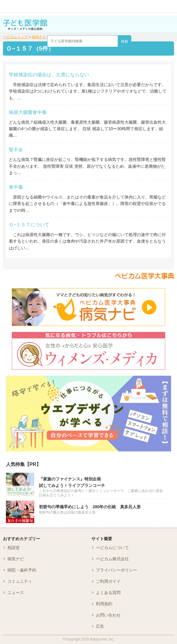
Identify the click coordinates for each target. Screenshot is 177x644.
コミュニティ (20, 581)
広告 (100, 626)
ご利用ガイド (108, 581)
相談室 (14, 548)
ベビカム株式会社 (112, 559)
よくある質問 (108, 593)
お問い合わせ (108, 615)
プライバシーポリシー (117, 570)
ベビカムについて (112, 548)
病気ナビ (16, 559)
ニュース (16, 593)
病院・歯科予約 (22, 570)
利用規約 (104, 604)
